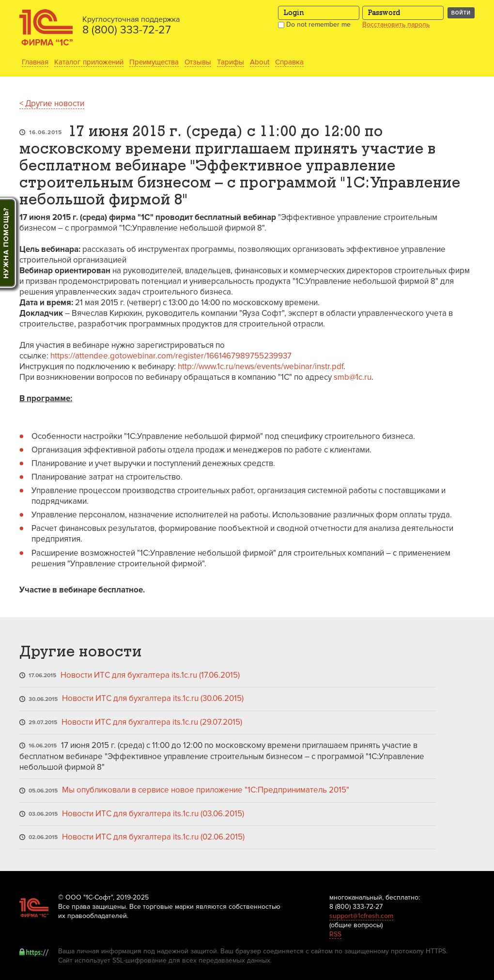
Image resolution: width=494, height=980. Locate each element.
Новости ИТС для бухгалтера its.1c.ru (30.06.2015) (153, 698)
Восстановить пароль (396, 25)
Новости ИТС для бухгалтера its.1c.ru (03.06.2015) (153, 814)
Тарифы (231, 62)
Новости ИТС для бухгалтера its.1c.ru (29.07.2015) (152, 722)
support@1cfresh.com (361, 916)
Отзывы (198, 62)
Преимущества (154, 62)
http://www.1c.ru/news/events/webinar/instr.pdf (261, 366)
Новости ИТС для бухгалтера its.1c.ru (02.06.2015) (153, 837)
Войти (461, 13)
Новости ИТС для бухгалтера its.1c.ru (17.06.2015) (150, 675)
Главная (35, 62)
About (260, 62)
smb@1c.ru (353, 377)
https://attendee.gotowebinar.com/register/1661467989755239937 (171, 356)
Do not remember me (314, 24)
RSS (335, 934)
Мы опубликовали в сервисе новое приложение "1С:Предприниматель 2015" (206, 790)
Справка (289, 62)
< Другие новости (52, 103)
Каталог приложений (89, 62)
